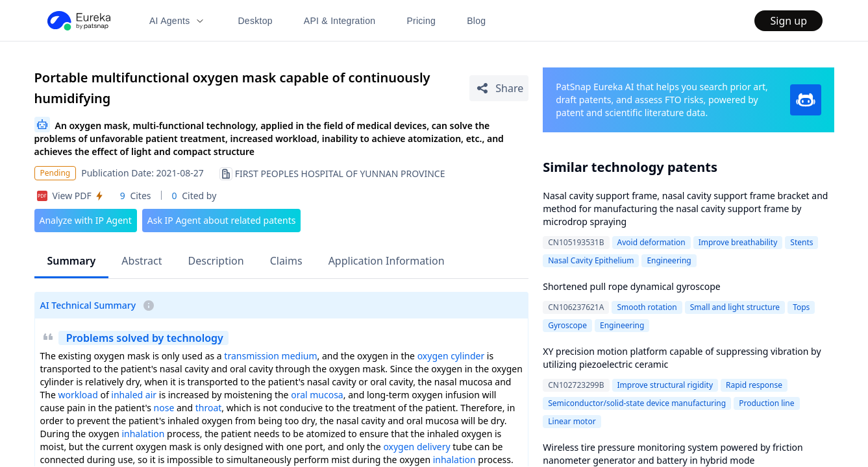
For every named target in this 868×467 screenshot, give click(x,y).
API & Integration (340, 21)
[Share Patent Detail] (499, 88)
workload (78, 395)
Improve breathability (738, 242)
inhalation (143, 434)
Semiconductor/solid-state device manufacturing (637, 403)
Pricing (421, 21)
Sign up (788, 21)
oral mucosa (317, 395)
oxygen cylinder (451, 356)
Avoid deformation (651, 242)
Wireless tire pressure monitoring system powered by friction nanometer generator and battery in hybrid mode (673, 454)
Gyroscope (567, 325)
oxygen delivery (416, 447)
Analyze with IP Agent (86, 220)
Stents (801, 242)
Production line (766, 403)
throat (209, 408)
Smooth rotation (647, 307)
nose (164, 408)
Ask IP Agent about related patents (222, 220)
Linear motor (572, 421)
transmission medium (270, 356)
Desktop (255, 21)
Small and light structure (735, 307)
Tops (801, 307)
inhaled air (134, 395)
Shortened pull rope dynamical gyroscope (632, 286)
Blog (476, 21)
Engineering (669, 260)
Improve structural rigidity (665, 385)
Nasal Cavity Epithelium (591, 260)
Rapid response (754, 385)
